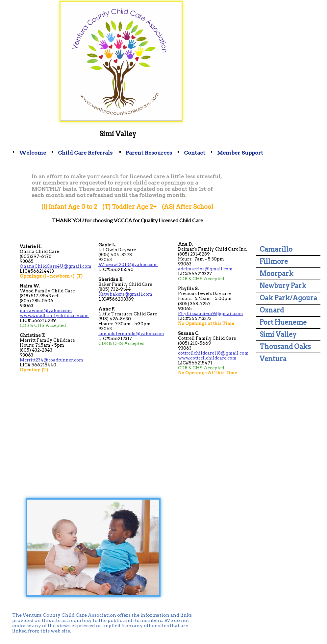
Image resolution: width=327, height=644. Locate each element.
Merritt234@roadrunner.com (51, 360)
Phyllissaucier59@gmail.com (211, 314)
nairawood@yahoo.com (46, 311)
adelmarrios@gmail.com (205, 269)
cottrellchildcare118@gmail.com (213, 353)
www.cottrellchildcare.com (207, 358)
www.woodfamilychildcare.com (54, 316)
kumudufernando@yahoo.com (131, 334)
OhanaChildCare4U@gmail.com (56, 266)
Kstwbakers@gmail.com (125, 294)
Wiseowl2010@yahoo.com (128, 265)
